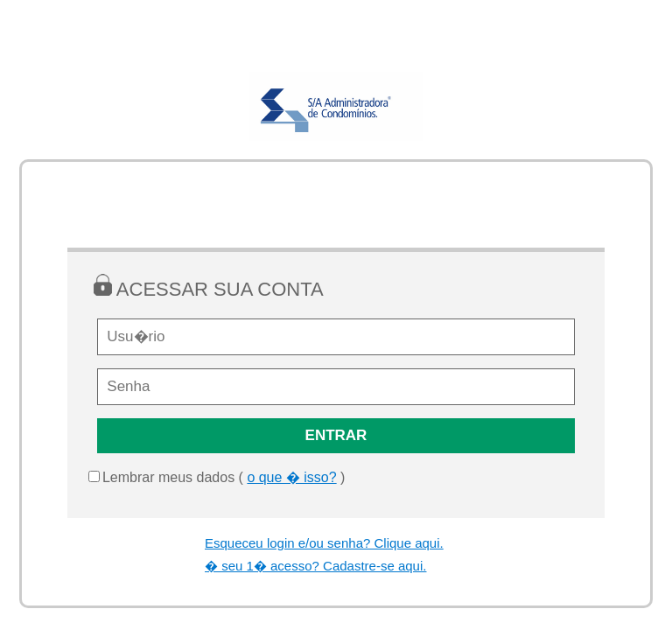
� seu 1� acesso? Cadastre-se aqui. (315, 566)
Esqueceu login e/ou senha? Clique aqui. (324, 543)
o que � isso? (291, 477)
